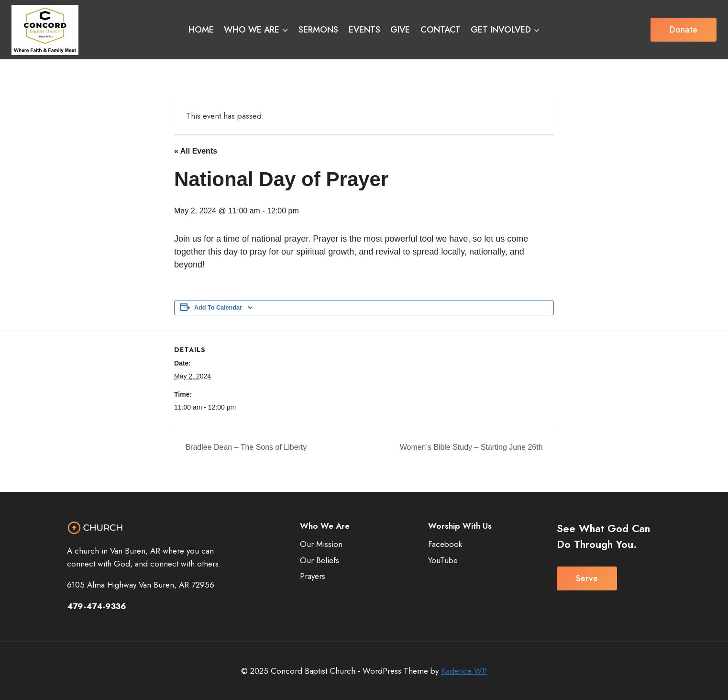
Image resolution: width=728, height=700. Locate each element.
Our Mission (321, 544)
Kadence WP (464, 671)
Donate (684, 30)
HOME (201, 30)
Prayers (313, 576)
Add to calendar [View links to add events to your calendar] (218, 308)
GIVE (400, 30)
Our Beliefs (320, 560)
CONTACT (441, 30)
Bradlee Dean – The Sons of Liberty (245, 447)
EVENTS (364, 30)
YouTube (443, 560)
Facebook (445, 544)
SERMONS (318, 30)
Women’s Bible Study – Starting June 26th (472, 447)
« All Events (196, 151)
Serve (587, 578)
